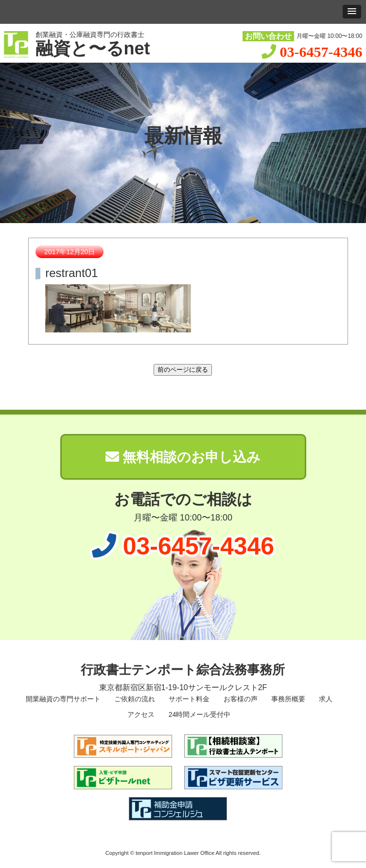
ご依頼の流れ (134, 699)
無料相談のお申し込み (183, 457)
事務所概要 (287, 699)
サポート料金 (188, 699)
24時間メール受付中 (199, 714)
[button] (352, 12)
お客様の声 (240, 699)
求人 (325, 699)
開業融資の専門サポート (62, 699)
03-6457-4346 (321, 52)
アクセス (140, 714)
